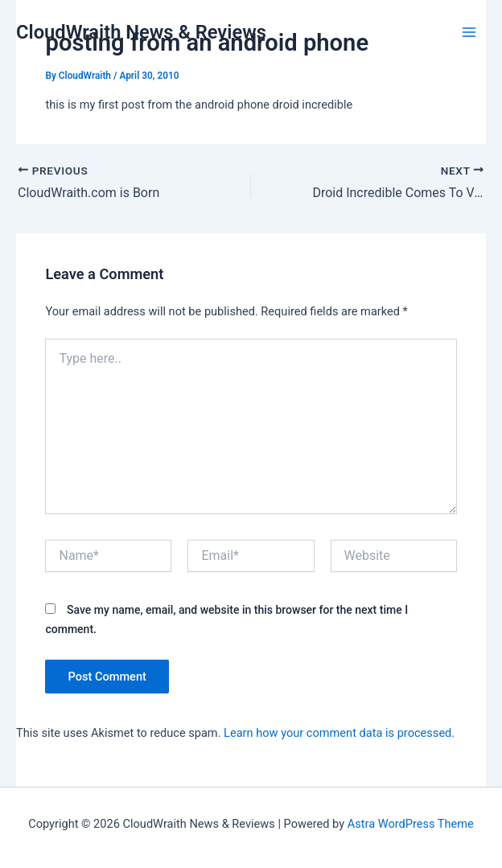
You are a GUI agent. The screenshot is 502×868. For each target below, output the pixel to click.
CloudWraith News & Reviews (141, 32)
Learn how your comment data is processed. (339, 733)
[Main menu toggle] (469, 32)
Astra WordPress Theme (411, 824)
